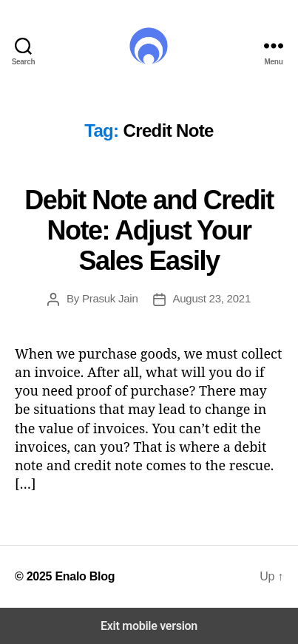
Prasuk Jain (110, 298)
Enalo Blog (85, 576)
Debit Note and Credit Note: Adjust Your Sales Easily (149, 230)
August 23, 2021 (212, 298)
